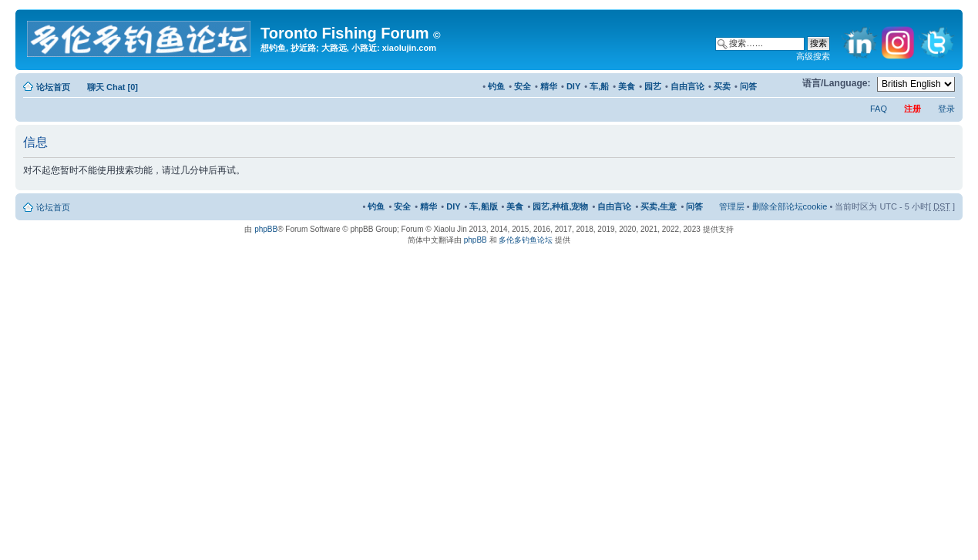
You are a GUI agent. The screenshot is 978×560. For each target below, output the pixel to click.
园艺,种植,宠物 (560, 206)
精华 (549, 86)
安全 (523, 86)
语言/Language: (837, 83)
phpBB (266, 229)
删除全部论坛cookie (790, 206)
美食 (627, 86)
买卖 (722, 86)
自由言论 (687, 86)
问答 (748, 86)
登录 (946, 109)
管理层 (732, 206)
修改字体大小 (783, 84)
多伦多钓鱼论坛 (526, 240)
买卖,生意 (659, 206)
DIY (573, 86)
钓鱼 (496, 86)
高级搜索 (813, 56)
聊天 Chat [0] (113, 87)
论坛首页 (53, 87)
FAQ (879, 109)
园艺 (653, 86)
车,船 (599, 86)
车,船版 (483, 206)
